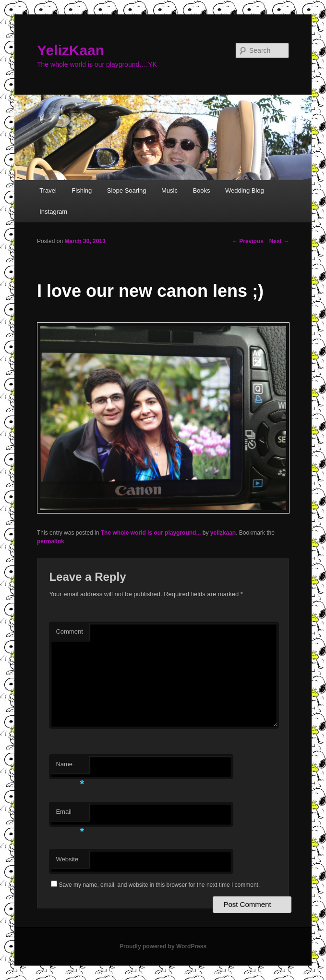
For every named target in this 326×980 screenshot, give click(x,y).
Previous (248, 241)
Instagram (53, 212)
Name (70, 767)
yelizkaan (223, 533)
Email (70, 815)
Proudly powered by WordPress (163, 946)
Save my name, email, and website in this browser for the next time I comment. (159, 885)
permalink (51, 541)
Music (169, 190)
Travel (48, 190)
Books (201, 190)
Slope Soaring (127, 190)
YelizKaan (71, 50)
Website (67, 859)
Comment (69, 631)
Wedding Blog (245, 190)
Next (279, 241)
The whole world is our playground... (151, 533)
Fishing (82, 190)
